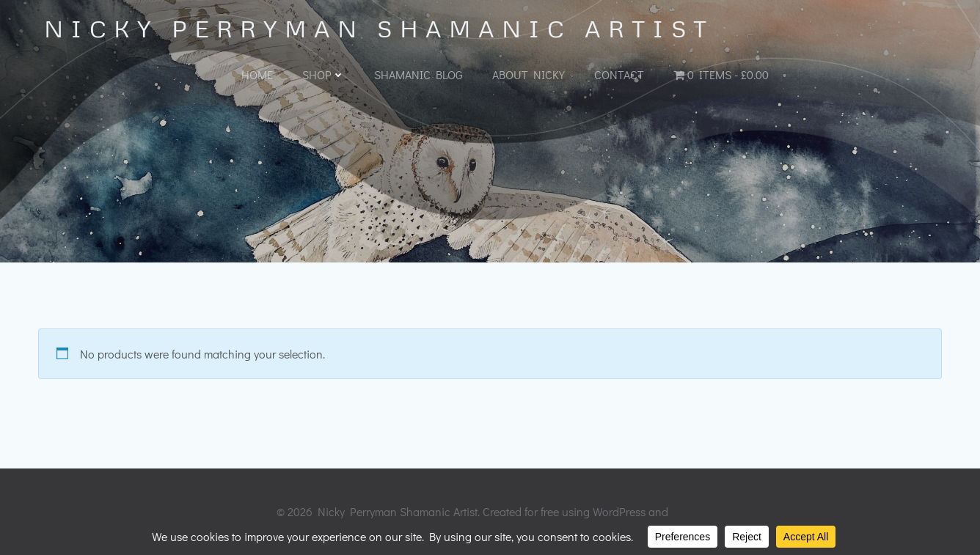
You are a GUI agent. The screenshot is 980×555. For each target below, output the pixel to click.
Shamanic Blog (418, 74)
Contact (619, 74)
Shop (323, 74)
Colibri (687, 511)
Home (257, 74)
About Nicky (529, 74)
